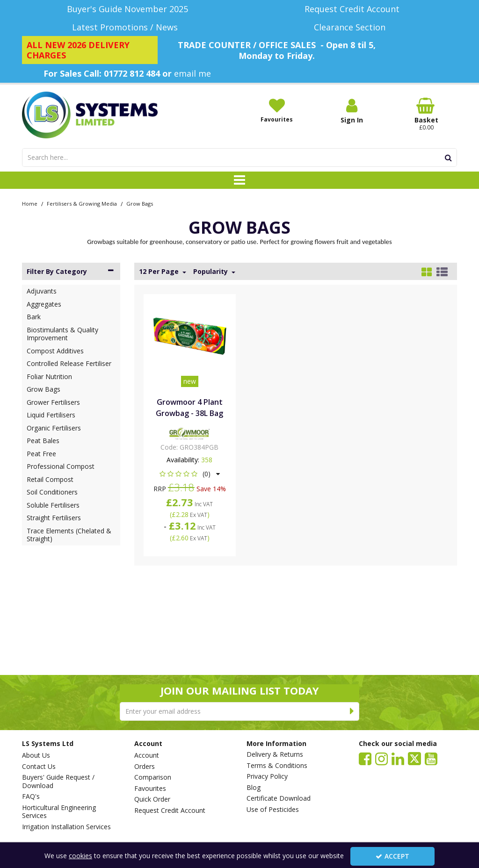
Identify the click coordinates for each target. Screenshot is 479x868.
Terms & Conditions (277, 766)
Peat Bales (43, 441)
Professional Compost (61, 466)
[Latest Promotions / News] (127, 27)
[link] (365, 758)
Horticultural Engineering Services (59, 812)
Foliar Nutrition (49, 377)
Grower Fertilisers (53, 402)
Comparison (153, 777)
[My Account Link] (352, 111)
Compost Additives (55, 351)
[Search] (231, 158)
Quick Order (152, 799)
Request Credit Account (170, 811)
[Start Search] (448, 158)
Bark (34, 317)
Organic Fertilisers (54, 428)
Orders (145, 767)
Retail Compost (50, 479)
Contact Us (39, 767)
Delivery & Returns (275, 754)
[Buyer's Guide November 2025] (127, 9)
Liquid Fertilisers (51, 415)
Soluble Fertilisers (53, 505)
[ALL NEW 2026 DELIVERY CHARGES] (90, 50)
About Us (36, 755)
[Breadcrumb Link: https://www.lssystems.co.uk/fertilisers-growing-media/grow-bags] (140, 203)
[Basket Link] (427, 115)
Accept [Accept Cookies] (392, 856)
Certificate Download (279, 798)
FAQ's (31, 796)
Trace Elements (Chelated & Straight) (69, 535)
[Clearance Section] (352, 27)
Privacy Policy (267, 776)
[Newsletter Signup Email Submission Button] (352, 711)
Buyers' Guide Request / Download (58, 781)
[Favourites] (277, 110)
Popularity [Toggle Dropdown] (211, 272)
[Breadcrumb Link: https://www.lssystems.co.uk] (30, 203)
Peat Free (41, 454)
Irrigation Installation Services (66, 827)
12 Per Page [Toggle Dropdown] (160, 272)
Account (147, 755)
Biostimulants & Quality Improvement (62, 334)
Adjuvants (42, 291)
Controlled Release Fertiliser (69, 363)
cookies (80, 856)
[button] (190, 474)
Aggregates (44, 304)
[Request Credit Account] (352, 9)
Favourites (150, 789)
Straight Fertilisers (54, 518)
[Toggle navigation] (240, 180)
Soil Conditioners (52, 492)
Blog (254, 788)
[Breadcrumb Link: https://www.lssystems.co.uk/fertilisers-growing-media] (82, 203)
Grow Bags (44, 389)
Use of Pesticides (273, 810)
